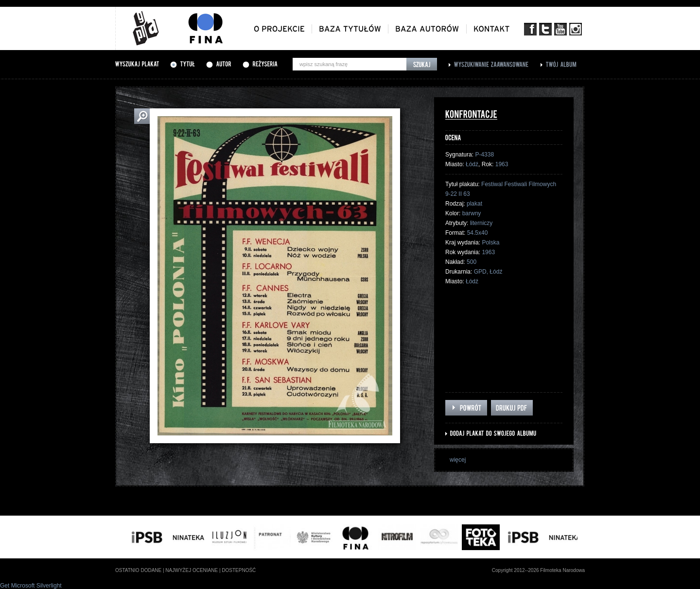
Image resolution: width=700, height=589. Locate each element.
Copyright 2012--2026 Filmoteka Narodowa (538, 570)
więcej (458, 460)
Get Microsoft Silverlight (31, 586)
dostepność (239, 570)
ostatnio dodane (138, 570)
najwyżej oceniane (192, 570)
